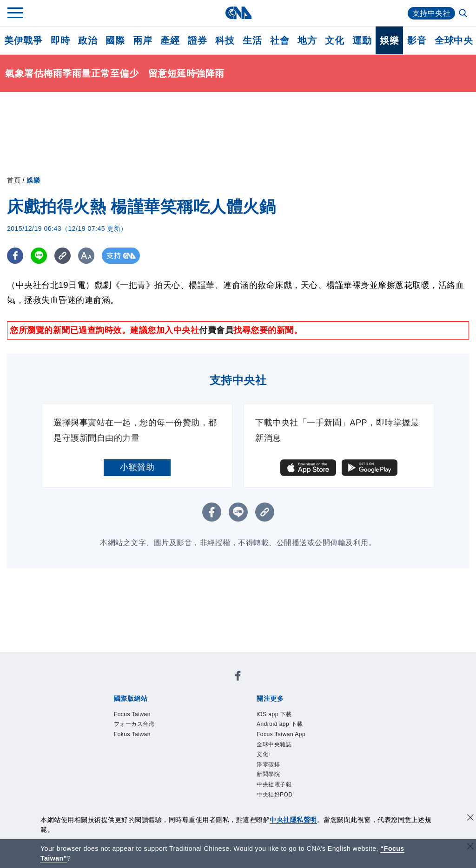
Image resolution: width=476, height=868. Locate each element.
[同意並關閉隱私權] (470, 819)
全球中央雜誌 (274, 744)
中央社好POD (275, 795)
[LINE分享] (39, 256)
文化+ (264, 754)
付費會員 (216, 330)
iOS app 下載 (274, 714)
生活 (252, 40)
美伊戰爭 (23, 40)
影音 (417, 40)
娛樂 (389, 40)
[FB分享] (15, 256)
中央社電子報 (274, 784)
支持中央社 (432, 13)
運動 (362, 40)
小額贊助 (137, 467)
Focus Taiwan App (281, 734)
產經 (170, 40)
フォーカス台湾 (134, 724)
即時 (60, 40)
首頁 (14, 180)
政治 (88, 40)
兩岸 (142, 40)
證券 (197, 40)
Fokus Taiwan (132, 734)
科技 (225, 40)
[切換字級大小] (86, 256)
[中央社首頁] (238, 13)
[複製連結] (63, 256)
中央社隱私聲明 (293, 820)
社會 (280, 40)
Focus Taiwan (132, 714)
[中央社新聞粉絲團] (238, 677)
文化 (334, 40)
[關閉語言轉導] (470, 847)
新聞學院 (268, 774)
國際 (115, 40)
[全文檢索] (464, 14)
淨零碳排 (268, 764)
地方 (307, 40)
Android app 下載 (280, 724)
